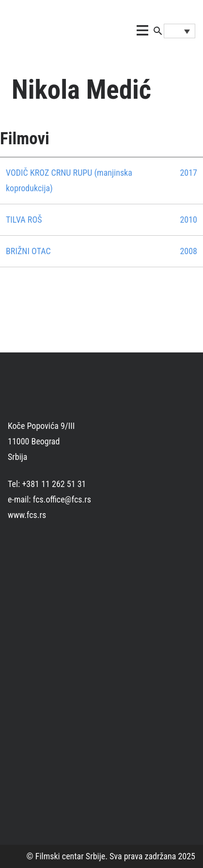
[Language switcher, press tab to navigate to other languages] (180, 31)
